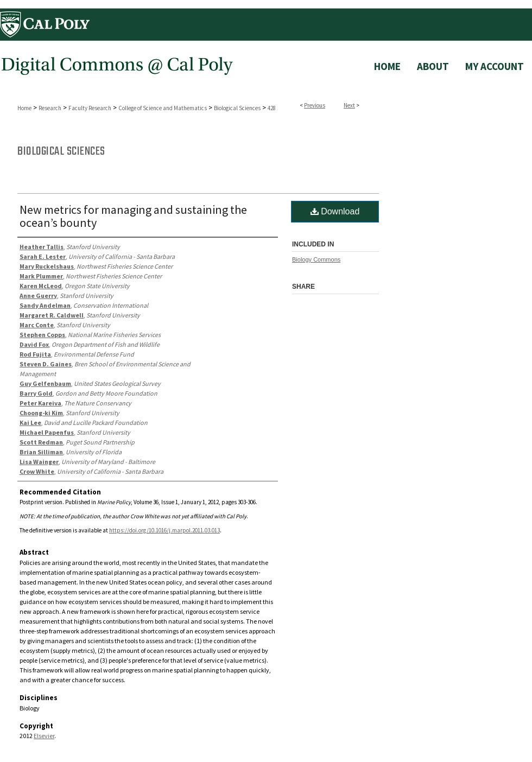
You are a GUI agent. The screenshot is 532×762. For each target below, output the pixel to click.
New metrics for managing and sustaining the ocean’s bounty (133, 216)
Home (24, 108)
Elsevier (44, 736)
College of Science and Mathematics (163, 108)
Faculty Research (90, 108)
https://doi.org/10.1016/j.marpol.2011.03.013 (164, 530)
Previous (315, 105)
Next (349, 105)
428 (272, 108)
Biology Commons (316, 259)
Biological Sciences (237, 108)
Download (335, 211)
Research (50, 108)
